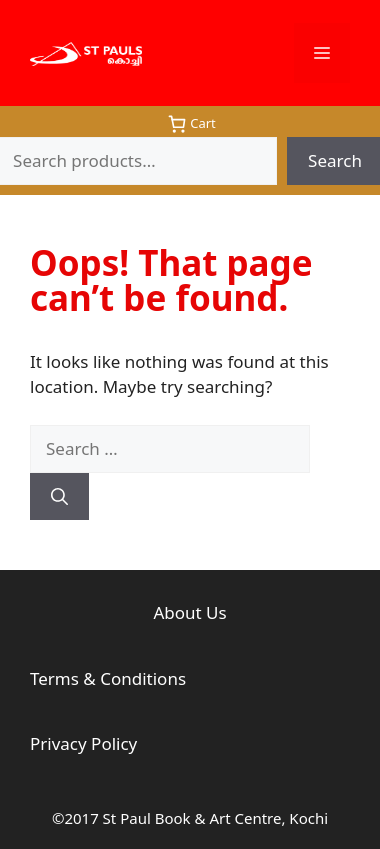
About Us (189, 612)
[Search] (59, 497)
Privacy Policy (83, 743)
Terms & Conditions (108, 678)
